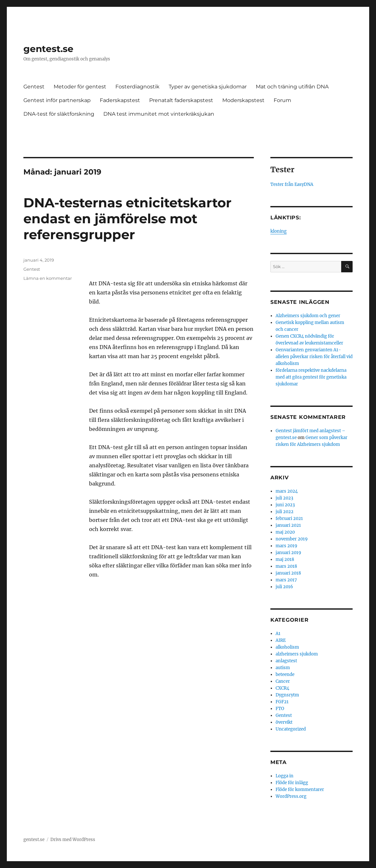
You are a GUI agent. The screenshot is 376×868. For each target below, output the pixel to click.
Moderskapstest (243, 100)
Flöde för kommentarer (300, 790)
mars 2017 (286, 580)
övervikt (284, 722)
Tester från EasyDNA (292, 184)
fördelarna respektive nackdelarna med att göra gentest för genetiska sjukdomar (311, 377)
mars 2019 (286, 546)
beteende (285, 674)
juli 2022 (285, 512)
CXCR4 (282, 688)
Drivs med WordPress (73, 840)
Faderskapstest (120, 100)
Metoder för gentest (80, 87)
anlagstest (286, 661)
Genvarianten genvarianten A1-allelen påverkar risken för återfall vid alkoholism (314, 357)
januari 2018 (288, 573)
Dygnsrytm (287, 695)
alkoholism (287, 647)
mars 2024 (287, 491)
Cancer (283, 681)
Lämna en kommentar (48, 278)
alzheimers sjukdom (297, 654)
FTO (280, 709)
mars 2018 (286, 566)
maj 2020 (285, 532)
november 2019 (292, 539)
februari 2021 (289, 518)
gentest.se (48, 49)
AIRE (281, 640)
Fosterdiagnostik (137, 87)
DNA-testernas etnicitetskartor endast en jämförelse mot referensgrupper (127, 219)
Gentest (34, 87)
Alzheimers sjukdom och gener (308, 316)
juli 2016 (284, 587)
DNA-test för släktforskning (59, 114)
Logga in (285, 776)
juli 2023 (284, 498)
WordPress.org (291, 796)
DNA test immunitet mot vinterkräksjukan (159, 114)
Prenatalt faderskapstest (181, 100)
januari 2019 (288, 553)
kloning (279, 231)
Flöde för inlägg (292, 783)
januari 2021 (288, 525)
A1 (278, 634)
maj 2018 (285, 559)
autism (283, 668)
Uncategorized (291, 729)
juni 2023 (285, 505)
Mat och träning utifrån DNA (292, 87)
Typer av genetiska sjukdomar (208, 87)
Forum (282, 100)
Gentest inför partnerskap (57, 100)
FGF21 (282, 702)
